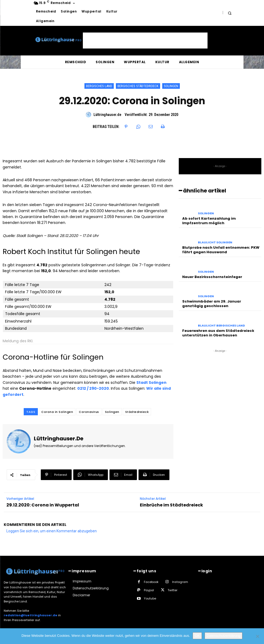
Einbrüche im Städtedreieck (171, 505)
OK (197, 636)
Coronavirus (89, 412)
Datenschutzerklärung (224, 636)
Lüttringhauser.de (107, 115)
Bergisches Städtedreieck (138, 86)
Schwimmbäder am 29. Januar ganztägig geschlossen (212, 304)
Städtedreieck (137, 412)
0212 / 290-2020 (93, 388)
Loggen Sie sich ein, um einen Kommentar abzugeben (52, 531)
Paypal (149, 590)
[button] (230, 13)
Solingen (171, 86)
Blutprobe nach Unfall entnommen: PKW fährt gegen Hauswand (221, 250)
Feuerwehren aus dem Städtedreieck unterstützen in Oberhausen (218, 333)
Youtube (150, 598)
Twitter (172, 590)
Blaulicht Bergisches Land (221, 326)
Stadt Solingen (151, 383)
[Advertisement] (145, 41)
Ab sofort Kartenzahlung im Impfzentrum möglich (209, 221)
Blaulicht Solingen (215, 242)
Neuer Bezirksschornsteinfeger (212, 277)
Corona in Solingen (57, 412)
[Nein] (257, 636)
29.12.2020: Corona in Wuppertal (43, 505)
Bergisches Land (99, 86)
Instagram (180, 582)
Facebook (151, 582)
